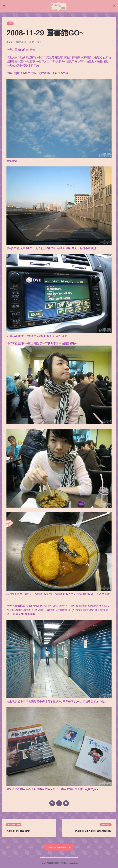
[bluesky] (66, 804)
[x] (52, 804)
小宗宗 (9, 42)
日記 (10, 24)
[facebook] (59, 804)
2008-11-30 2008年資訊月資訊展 (93, 831)
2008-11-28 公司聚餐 (18, 831)
